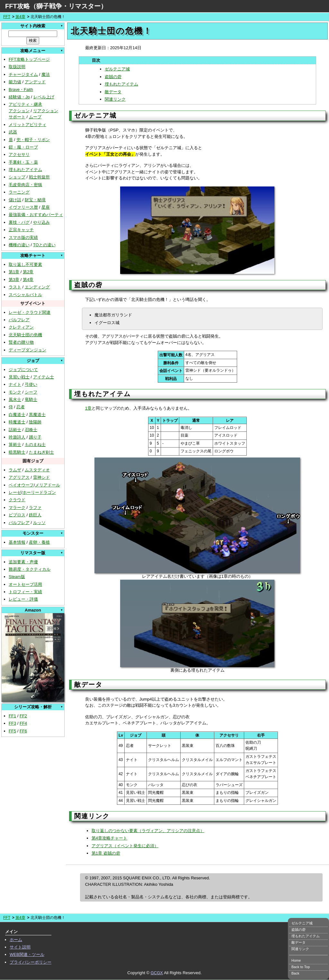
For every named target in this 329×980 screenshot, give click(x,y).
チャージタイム (23, 74)
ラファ (35, 508)
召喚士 (31, 430)
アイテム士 (44, 377)
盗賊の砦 (113, 77)
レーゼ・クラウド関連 (30, 312)
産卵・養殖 (39, 542)
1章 (88, 408)
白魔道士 (17, 415)
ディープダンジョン (27, 350)
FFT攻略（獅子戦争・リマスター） (56, 6)
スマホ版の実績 (23, 237)
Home (296, 960)
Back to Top (301, 967)
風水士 (15, 399)
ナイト (15, 384)
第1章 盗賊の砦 (106, 853)
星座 (46, 207)
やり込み (41, 222)
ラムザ (15, 470)
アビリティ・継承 (25, 104)
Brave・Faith (21, 90)
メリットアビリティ (27, 125)
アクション (19, 111)
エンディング (37, 287)
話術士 (15, 430)
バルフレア (19, 320)
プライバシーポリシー (31, 962)
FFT (7, 17)
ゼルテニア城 (117, 69)
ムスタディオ (37, 470)
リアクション (46, 111)
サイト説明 (20, 947)
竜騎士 (31, 399)
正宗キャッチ (21, 230)
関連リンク (115, 99)
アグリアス (19, 477)
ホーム (16, 940)
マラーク (17, 508)
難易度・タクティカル (30, 569)
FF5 (12, 731)
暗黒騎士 (17, 452)
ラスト (15, 287)
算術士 (15, 445)
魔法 (46, 74)
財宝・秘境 (35, 200)
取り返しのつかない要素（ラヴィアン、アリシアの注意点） (148, 831)
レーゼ (15, 492)
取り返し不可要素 (25, 264)
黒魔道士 (37, 415)
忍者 (21, 407)
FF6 (23, 731)
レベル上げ (44, 97)
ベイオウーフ (21, 485)
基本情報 (17, 542)
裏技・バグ (19, 222)
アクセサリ (19, 154)
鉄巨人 (35, 515)
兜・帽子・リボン (33, 140)
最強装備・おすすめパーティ (36, 215)
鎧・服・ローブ (23, 147)
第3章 (14, 280)
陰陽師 (35, 422)
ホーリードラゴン (39, 492)
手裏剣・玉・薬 (23, 162)
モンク (15, 392)
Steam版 (17, 577)
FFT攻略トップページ (29, 59)
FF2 (23, 716)
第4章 (20, 17)
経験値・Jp (19, 97)
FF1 (12, 716)
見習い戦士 (19, 377)
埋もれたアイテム (25, 170)
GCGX (157, 973)
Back (295, 973)
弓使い (31, 384)
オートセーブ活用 (25, 584)
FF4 (23, 723)
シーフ (31, 392)
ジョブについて (23, 370)
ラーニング (19, 192)
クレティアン (21, 327)
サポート (17, 117)
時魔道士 (17, 422)
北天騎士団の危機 (25, 335)
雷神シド (41, 477)
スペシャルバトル (25, 295)
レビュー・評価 (23, 599)
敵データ (113, 92)
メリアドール (48, 485)
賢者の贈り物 (21, 342)
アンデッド (35, 82)
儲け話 (15, 200)
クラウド (17, 500)
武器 (13, 132)
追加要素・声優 (23, 562)
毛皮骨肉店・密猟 (25, 185)
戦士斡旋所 (39, 177)
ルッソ (39, 523)
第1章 (14, 272)
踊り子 (35, 437)
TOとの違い (44, 245)
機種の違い (19, 245)
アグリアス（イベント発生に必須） (125, 846)
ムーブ (35, 117)
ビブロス (17, 515)
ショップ (17, 177)
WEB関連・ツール (27, 954)
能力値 (15, 82)
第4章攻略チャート (109, 838)
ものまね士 (35, 445)
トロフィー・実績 (25, 592)
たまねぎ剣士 (41, 452)
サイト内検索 (33, 26)
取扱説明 (17, 67)
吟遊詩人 (17, 437)
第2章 (28, 272)
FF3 (12, 723)
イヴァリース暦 (23, 207)
